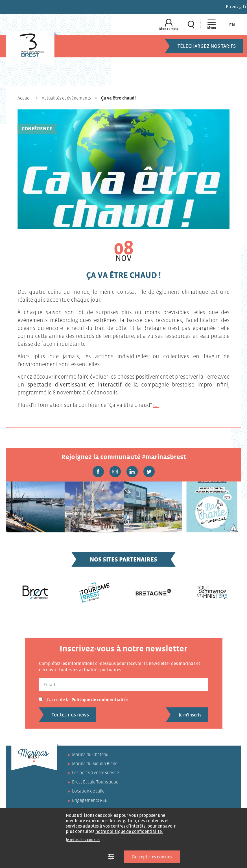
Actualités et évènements (66, 98)
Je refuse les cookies (83, 840)
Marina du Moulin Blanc (95, 763)
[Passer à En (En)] (232, 24)
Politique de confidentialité (100, 699)
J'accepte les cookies (152, 857)
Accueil (25, 98)
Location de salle (88, 791)
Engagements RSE (90, 800)
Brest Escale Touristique (95, 782)
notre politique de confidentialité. (129, 831)
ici (156, 405)
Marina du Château (90, 754)
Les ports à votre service (95, 772)
